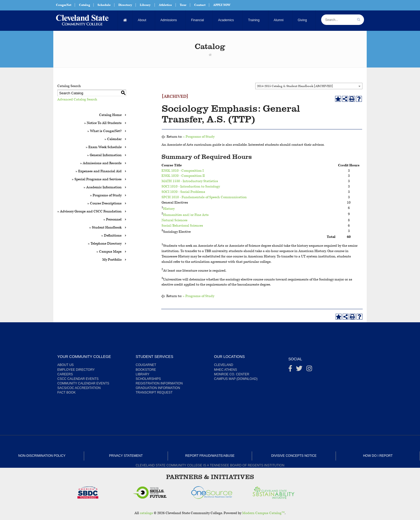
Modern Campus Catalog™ (263, 513)
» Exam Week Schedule (104, 147)
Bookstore (146, 370)
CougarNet (64, 5)
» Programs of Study (106, 195)
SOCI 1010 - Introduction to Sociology (191, 187)
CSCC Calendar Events (78, 379)
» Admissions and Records (101, 163)
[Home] (125, 20)
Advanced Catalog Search (77, 100)
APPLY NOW (222, 5)
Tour (183, 5)
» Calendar (113, 139)
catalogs (146, 513)
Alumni (279, 20)
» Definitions (111, 236)
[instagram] (309, 370)
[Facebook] (290, 370)
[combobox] (309, 86)
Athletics (165, 5)
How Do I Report (378, 456)
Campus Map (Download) (236, 379)
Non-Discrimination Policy (42, 456)
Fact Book (66, 392)
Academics (226, 20)
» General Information (104, 155)
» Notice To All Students (103, 123)
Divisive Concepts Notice (294, 456)
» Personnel (112, 220)
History (169, 209)
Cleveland (224, 365)
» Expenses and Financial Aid (99, 171)
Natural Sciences (175, 220)
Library (145, 5)
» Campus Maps (109, 252)
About (142, 20)
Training (254, 20)
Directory (125, 5)
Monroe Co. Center (232, 374)
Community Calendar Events (83, 383)
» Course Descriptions (104, 203)
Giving (302, 20)
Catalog (85, 5)
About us (65, 365)
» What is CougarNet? (104, 131)
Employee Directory (76, 370)
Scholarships (148, 379)
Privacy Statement (126, 456)
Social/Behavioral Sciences (182, 226)
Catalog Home (110, 115)
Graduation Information (158, 388)
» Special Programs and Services (97, 179)
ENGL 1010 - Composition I (183, 171)
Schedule (104, 5)
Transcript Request (154, 392)
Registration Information (159, 383)
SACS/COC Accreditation (79, 388)
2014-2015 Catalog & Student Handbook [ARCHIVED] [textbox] (295, 86)
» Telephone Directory (105, 244)
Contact (200, 5)
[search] (359, 20)
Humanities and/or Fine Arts (186, 215)
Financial (197, 20)
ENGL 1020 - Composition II (183, 176)
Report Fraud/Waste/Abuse (210, 456)
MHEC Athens (226, 370)
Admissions (169, 20)
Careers (65, 374)
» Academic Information (103, 187)
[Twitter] (299, 370)
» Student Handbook (105, 228)
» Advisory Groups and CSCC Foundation (89, 212)
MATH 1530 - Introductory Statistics (190, 181)
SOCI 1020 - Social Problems (183, 192)
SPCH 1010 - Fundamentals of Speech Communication (204, 197)
